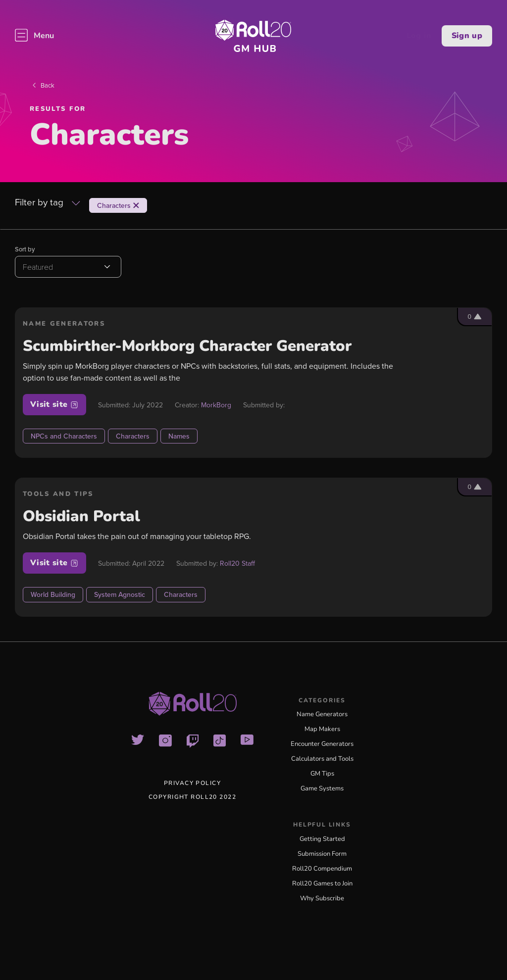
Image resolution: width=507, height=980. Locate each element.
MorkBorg (216, 405)
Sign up (467, 36)
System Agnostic (120, 594)
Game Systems (322, 788)
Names (179, 436)
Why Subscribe (322, 898)
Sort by (25, 249)
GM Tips (322, 774)
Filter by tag (48, 203)
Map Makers (322, 729)
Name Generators (322, 714)
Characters (133, 436)
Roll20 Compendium (322, 869)
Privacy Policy (192, 783)
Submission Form (322, 854)
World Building (53, 594)
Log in (419, 36)
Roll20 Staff (237, 563)
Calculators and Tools (322, 759)
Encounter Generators (322, 744)
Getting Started (322, 839)
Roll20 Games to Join (322, 883)
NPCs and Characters (64, 436)
